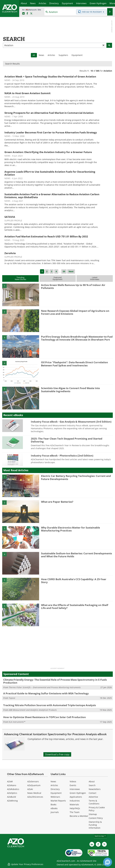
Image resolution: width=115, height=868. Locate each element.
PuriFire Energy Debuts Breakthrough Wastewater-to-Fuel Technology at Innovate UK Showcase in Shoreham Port (77, 338)
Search (92, 785)
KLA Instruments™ (17, 722)
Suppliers (63, 55)
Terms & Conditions (94, 802)
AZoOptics (12, 793)
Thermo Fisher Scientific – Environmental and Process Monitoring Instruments (45, 687)
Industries (75, 801)
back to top (100, 836)
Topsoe (12, 698)
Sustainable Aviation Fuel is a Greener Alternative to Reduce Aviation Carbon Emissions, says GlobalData (52, 196)
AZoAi (30, 789)
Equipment (77, 55)
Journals (55, 812)
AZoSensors (33, 781)
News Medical (34, 793)
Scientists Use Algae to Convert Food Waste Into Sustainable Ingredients (70, 390)
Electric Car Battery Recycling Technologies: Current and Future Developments (76, 477)
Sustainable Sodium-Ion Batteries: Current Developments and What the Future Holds (76, 555)
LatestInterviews (95, 278)
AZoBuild (12, 797)
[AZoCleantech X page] (104, 844)
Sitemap (93, 814)
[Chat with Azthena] (108, 862)
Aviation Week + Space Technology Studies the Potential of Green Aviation (50, 77)
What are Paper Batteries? (57, 502)
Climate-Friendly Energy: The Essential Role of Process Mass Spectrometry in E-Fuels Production (55, 681)
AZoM (10, 781)
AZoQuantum (34, 785)
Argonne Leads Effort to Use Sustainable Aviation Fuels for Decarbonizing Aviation (50, 173)
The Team (75, 812)
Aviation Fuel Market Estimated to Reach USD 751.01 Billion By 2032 (46, 236)
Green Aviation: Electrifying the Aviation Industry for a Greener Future (48, 152)
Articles (51, 55)
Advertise (93, 797)
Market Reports (58, 801)
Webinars (55, 797)
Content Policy (96, 818)
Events (73, 785)
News (41, 55)
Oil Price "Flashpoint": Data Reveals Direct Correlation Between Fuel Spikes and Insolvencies (74, 364)
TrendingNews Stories (20, 278)
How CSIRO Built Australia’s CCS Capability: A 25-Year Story (74, 581)
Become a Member (79, 816)
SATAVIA (10, 217)
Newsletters (95, 789)
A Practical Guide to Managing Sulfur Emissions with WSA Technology (46, 693)
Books (54, 804)
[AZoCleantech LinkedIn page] (23, 14)
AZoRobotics (13, 789)
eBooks (54, 808)
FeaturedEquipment (58, 278)
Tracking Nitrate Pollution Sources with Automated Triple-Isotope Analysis (50, 705)
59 (64, 271)
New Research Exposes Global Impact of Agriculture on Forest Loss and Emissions (75, 312)
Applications (76, 797)
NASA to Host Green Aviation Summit (27, 93)
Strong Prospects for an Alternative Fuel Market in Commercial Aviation (49, 113)
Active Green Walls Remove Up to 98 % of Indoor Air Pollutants (73, 286)
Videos (73, 781)
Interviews (75, 789)
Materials (74, 804)
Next (71, 271)
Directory (55, 789)
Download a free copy (57, 754)
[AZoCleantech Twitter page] (31, 14)
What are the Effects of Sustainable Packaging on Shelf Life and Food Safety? (75, 606)
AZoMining (12, 801)
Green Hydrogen (78, 793)
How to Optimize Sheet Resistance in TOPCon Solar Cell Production (45, 717)
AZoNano (12, 785)
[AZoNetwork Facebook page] (27, 14)
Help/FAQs (75, 808)
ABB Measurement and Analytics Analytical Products (33, 710)
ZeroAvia (10, 253)
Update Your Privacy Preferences (25, 864)
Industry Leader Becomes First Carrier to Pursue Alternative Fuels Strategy (51, 132)
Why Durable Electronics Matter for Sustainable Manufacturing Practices (70, 529)
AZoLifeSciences (35, 797)
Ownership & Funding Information (95, 825)
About (92, 781)
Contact (92, 793)
